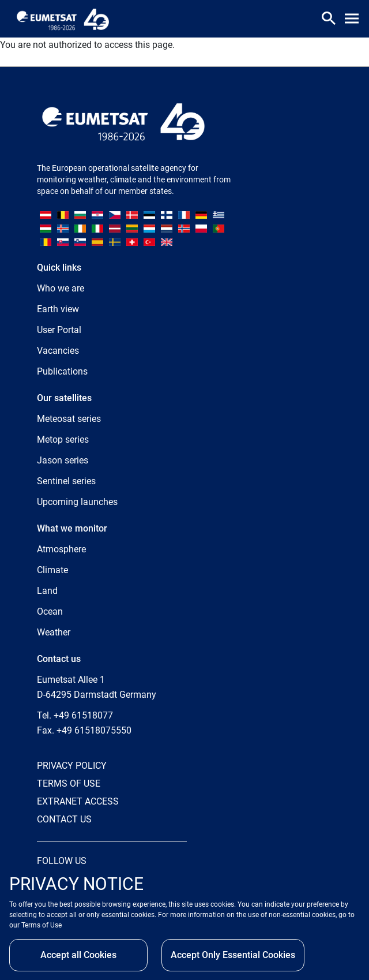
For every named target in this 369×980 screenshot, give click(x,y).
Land (47, 591)
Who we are (61, 288)
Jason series (63, 460)
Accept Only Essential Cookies (233, 955)
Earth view (58, 309)
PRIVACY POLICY (72, 766)
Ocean (50, 611)
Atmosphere (61, 549)
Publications (62, 371)
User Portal (59, 330)
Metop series (63, 439)
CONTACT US (64, 819)
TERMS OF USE (69, 783)
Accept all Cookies (78, 955)
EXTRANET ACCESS (78, 801)
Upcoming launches (77, 502)
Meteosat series (69, 419)
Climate (52, 570)
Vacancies (58, 351)
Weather (54, 632)
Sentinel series (66, 481)
